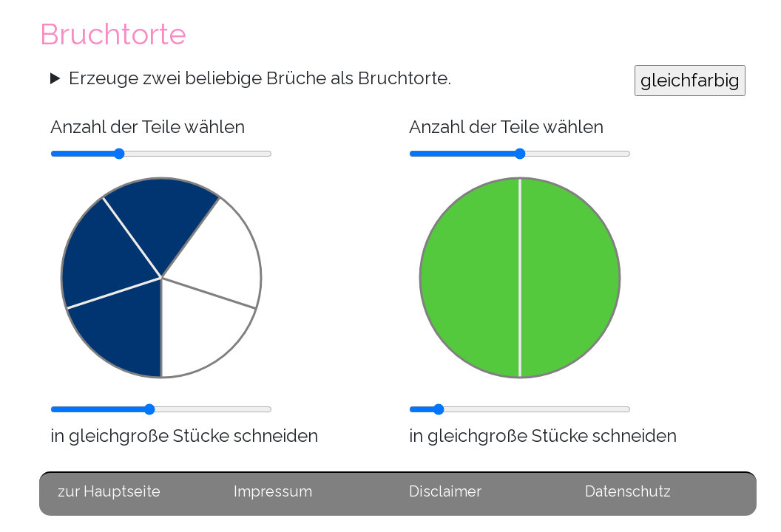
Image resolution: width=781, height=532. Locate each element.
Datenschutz (628, 491)
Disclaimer (445, 491)
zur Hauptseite (109, 491)
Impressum (273, 491)
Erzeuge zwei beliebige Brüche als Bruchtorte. (260, 78)
